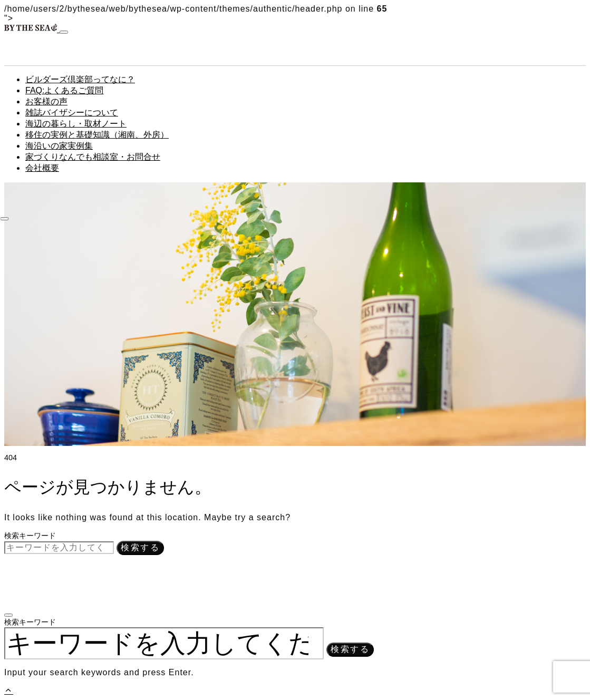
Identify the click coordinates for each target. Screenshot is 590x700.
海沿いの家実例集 (59, 146)
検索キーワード (30, 536)
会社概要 (42, 168)
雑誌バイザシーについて (72, 113)
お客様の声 (46, 101)
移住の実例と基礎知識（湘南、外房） (97, 135)
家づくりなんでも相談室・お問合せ (93, 157)
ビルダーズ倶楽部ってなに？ (80, 79)
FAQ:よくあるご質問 (64, 90)
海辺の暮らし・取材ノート (76, 124)
